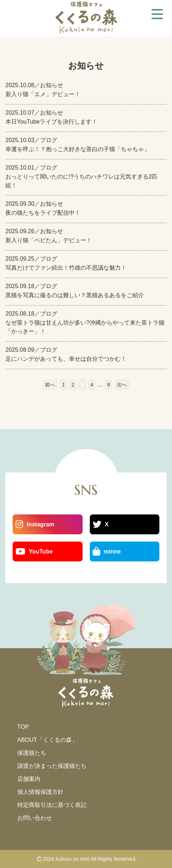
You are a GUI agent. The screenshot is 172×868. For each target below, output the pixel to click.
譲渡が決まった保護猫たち (52, 766)
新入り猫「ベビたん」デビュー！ (49, 240)
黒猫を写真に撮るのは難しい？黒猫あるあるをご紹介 (75, 295)
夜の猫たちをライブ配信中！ (43, 213)
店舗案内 (29, 779)
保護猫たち (32, 753)
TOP (23, 727)
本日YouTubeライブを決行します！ (51, 122)
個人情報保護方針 (40, 792)
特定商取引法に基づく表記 (52, 805)
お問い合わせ (35, 818)
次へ (122, 385)
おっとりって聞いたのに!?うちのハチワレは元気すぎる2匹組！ (81, 181)
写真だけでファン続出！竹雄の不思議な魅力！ (66, 268)
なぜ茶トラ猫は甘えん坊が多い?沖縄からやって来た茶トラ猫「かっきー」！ (85, 327)
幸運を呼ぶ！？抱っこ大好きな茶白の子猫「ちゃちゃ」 (78, 149)
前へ (50, 385)
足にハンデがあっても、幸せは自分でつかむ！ (66, 359)
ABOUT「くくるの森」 (47, 740)
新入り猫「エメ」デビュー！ (43, 94)
